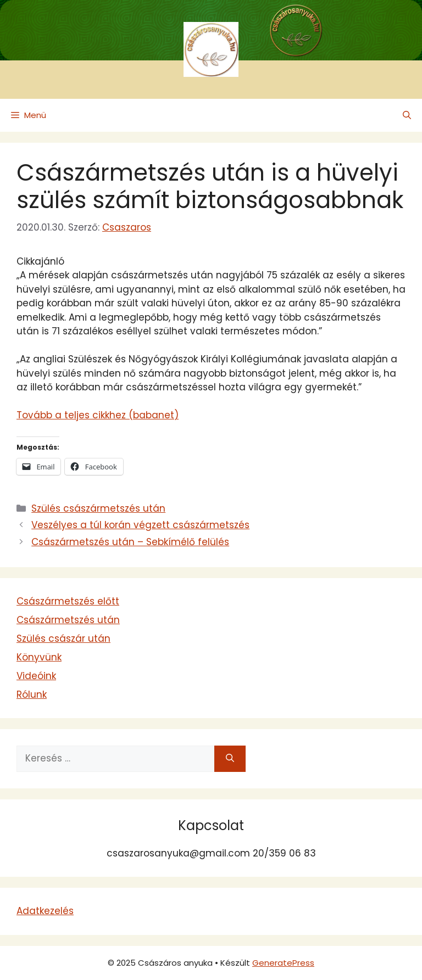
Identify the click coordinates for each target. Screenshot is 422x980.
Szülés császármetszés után (98, 508)
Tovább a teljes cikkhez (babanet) (98, 415)
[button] (407, 115)
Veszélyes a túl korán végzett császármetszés (140, 525)
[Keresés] (230, 759)
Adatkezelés (45, 911)
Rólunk (32, 695)
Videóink (36, 676)
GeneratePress (283, 963)
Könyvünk (39, 657)
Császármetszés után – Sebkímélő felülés (130, 542)
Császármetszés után (68, 620)
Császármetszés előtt (68, 601)
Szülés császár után (63, 639)
